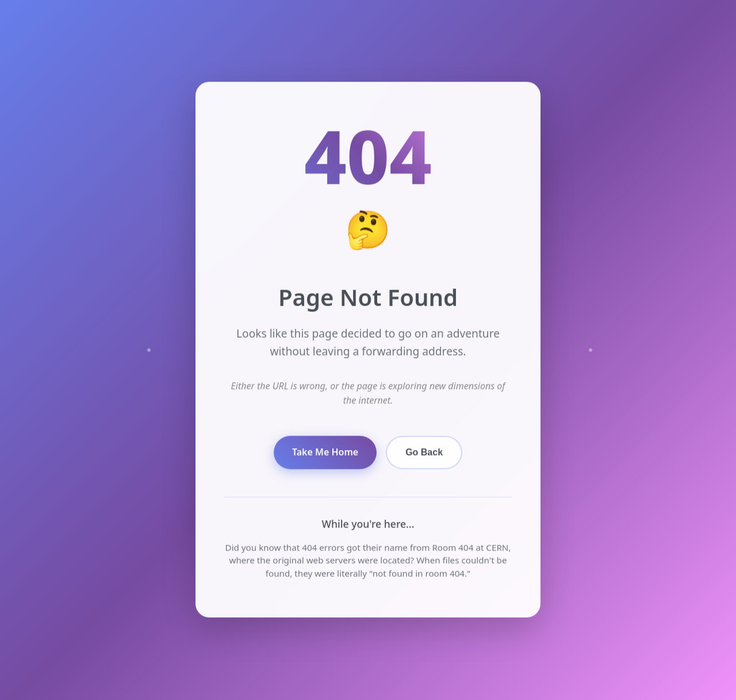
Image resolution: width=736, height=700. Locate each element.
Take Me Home (325, 452)
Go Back (424, 452)
